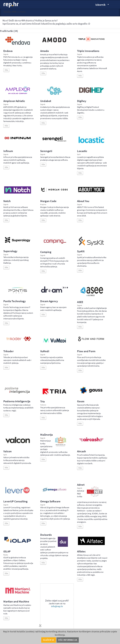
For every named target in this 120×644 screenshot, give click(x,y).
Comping (46, 252)
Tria (42, 401)
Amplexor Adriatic (14, 101)
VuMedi (45, 351)
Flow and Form (86, 351)
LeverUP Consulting (15, 501)
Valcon (8, 451)
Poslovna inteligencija (17, 401)
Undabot (46, 101)
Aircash (81, 451)
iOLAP (7, 551)
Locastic (82, 151)
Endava (8, 51)
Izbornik (101, 5)
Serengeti (46, 151)
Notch (7, 201)
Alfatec (81, 551)
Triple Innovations (88, 51)
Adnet (81, 485)
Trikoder (8, 351)
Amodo (44, 51)
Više (6, 70)
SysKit (81, 251)
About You (83, 201)
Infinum (8, 151)
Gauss (81, 401)
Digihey (82, 101)
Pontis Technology (14, 301)
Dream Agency (49, 301)
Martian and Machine (16, 602)
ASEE (80, 302)
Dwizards (46, 535)
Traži (115, 4)
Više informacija (68, 640)
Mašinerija (47, 435)
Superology (10, 251)
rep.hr (11, 5)
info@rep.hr (57, 606)
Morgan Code (48, 201)
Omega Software (50, 501)
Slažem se (49, 640)
